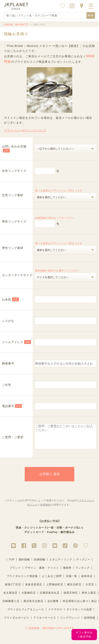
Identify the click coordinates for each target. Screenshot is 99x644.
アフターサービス (45, 622)
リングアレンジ (70, 622)
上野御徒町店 (55, 589)
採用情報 (90, 622)
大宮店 (90, 589)
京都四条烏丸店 (50, 597)
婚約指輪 (24, 564)
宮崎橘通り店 (11, 605)
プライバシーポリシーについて (25, 130)
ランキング (83, 572)
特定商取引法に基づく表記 (80, 605)
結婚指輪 (40, 564)
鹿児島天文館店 (33, 605)
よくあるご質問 (52, 580)
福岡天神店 (71, 597)
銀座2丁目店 (13, 589)
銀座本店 (87, 580)
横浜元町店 (74, 589)
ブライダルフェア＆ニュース (26, 614)
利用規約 (46, 509)
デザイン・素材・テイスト (42, 572)
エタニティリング (61, 564)
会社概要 (53, 605)
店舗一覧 (71, 580)
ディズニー (83, 564)
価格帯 (67, 572)
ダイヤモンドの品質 (79, 614)
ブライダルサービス (17, 622)
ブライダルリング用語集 (22, 580)
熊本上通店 (89, 597)
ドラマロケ (55, 614)
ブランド (15, 572)
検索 (91, 15)
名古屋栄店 (10, 597)
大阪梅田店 (29, 597)
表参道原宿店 (34, 589)
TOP (12, 564)
